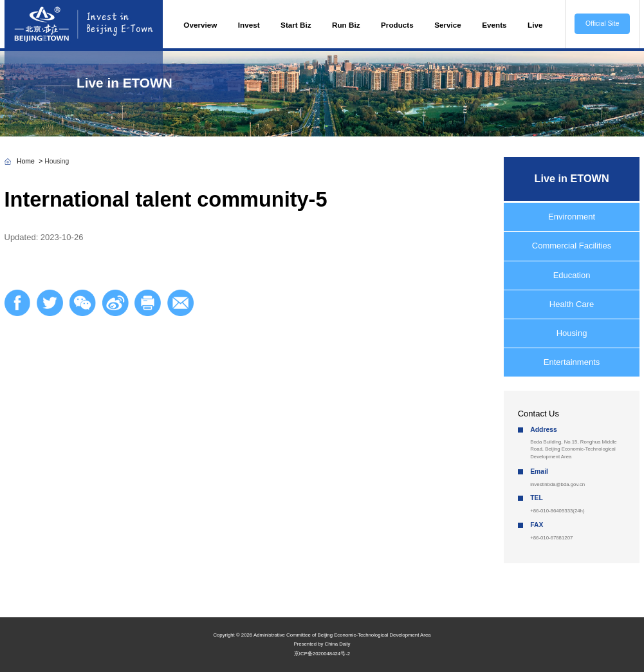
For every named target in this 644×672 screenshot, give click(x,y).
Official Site (602, 23)
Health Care (572, 304)
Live (535, 25)
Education (572, 275)
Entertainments (572, 362)
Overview (200, 25)
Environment (572, 217)
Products (397, 25)
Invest (249, 25)
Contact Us (538, 414)
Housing (57, 161)
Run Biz (346, 25)
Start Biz (296, 25)
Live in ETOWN (124, 83)
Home (26, 161)
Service (448, 25)
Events (494, 25)
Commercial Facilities (572, 246)
